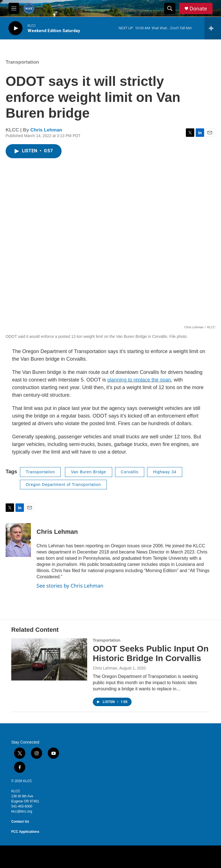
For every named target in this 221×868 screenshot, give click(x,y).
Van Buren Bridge (88, 472)
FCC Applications (25, 832)
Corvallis (130, 472)
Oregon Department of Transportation (64, 485)
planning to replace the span (139, 380)
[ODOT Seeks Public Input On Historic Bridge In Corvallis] (49, 659)
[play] (15, 28)
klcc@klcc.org (22, 811)
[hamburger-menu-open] (14, 8)
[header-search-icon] (170, 8)
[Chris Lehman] (18, 540)
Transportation (22, 62)
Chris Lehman (46, 130)
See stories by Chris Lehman (70, 586)
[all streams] (213, 28)
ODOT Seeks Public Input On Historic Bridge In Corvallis (151, 653)
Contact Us (20, 822)
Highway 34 (165, 472)
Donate (198, 9)
